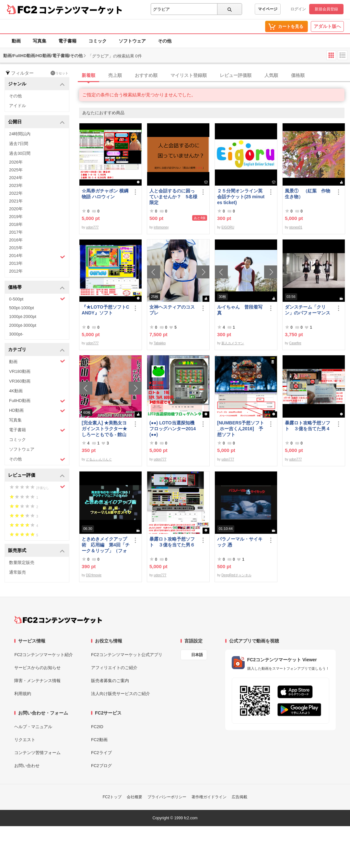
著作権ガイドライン (209, 797)
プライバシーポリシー (167, 797)
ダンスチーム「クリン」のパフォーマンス (308, 310)
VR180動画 (20, 371)
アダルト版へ (327, 26)
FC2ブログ (101, 766)
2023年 (16, 185)
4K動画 (16, 391)
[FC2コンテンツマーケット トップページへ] (58, 620)
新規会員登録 (326, 9)
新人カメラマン (233, 343)
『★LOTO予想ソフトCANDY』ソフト (105, 310)
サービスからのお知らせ (37, 668)
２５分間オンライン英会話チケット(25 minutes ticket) (241, 197)
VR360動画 (20, 381)
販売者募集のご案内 (110, 681)
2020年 (16, 209)
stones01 (296, 227)
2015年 (16, 248)
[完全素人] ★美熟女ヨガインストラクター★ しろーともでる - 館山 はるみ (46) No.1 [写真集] (105, 429)
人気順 (271, 75)
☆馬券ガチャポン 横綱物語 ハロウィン (105, 194)
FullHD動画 (37, 401)
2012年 (16, 271)
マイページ (268, 9)
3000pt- (16, 334)
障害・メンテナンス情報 (37, 681)
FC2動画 (99, 740)
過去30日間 (20, 153)
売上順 (115, 75)
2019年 (16, 217)
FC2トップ (112, 797)
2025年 (16, 170)
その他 (165, 41)
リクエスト (25, 740)
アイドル (17, 106)
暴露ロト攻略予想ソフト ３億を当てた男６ (172, 542)
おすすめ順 (146, 75)
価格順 (298, 75)
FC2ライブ (101, 753)
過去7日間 (19, 144)
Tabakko (160, 343)
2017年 (16, 232)
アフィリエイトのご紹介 (114, 668)
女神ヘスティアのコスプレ (172, 310)
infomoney (161, 227)
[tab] (215, 76)
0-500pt (37, 299)
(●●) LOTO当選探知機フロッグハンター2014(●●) (173, 429)
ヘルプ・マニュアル (33, 727)
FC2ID (97, 727)
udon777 (92, 227)
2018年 (16, 224)
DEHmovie (94, 575)
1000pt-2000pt (23, 317)
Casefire (295, 343)
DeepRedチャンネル (236, 575)
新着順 (88, 75)
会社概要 (134, 797)
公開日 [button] (36, 122)
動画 (16, 41)
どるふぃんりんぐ (99, 459)
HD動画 (37, 411)
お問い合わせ (27, 766)
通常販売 (17, 572)
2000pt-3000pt (23, 325)
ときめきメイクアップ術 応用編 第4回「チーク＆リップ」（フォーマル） (106, 545)
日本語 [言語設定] (197, 655)
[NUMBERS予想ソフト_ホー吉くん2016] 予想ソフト (241, 429)
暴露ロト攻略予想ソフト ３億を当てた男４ (308, 426)
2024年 (16, 178)
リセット (59, 73)
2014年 (37, 256)
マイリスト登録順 (189, 75)
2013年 (16, 263)
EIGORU (228, 227)
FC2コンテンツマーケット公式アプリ (127, 655)
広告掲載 (239, 797)
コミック (98, 41)
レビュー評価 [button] (36, 476)
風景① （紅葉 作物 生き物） (309, 194)
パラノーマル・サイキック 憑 (240, 542)
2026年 (16, 162)
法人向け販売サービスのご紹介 (121, 694)
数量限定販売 (22, 562)
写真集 (40, 41)
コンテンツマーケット (81, 10)
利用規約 (23, 694)
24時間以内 (20, 134)
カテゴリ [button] (36, 350)
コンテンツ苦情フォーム (37, 753)
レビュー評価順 (236, 75)
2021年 (16, 201)
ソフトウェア (132, 41)
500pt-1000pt (22, 308)
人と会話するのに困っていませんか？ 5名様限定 (173, 197)
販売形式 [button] (36, 551)
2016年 (16, 240)
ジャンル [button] (36, 84)
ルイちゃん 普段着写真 (240, 310)
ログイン (298, 9)
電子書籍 (67, 41)
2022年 (16, 193)
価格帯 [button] (36, 288)
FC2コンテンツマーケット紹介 (44, 655)
